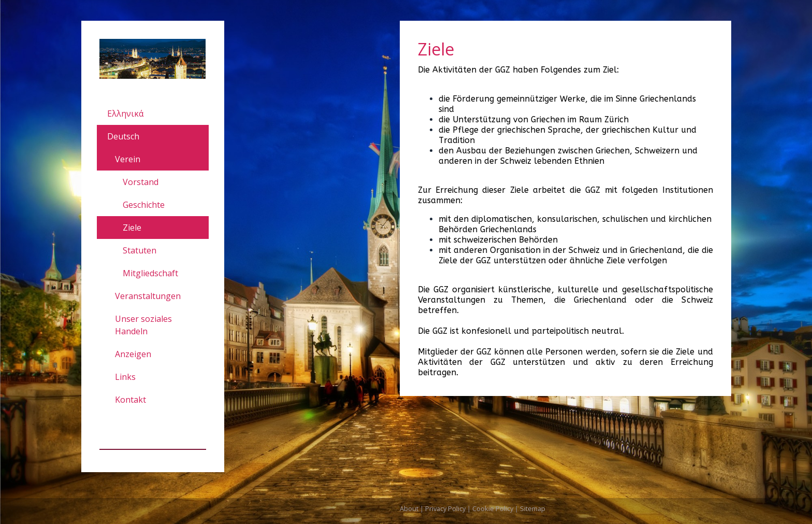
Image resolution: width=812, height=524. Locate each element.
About (409, 508)
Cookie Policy (493, 508)
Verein (128, 159)
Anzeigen (133, 354)
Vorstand (141, 182)
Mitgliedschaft (150, 273)
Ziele (132, 228)
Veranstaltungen (148, 296)
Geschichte (144, 205)
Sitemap (533, 508)
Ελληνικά (125, 114)
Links (125, 377)
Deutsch (123, 136)
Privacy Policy (445, 508)
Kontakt (130, 400)
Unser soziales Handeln (143, 325)
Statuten (140, 250)
